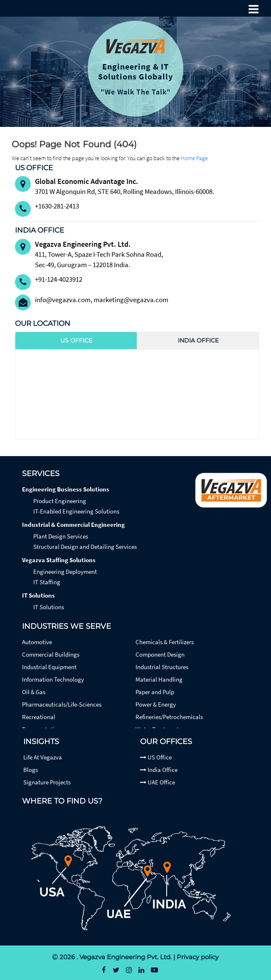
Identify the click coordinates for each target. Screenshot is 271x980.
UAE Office (158, 782)
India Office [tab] (198, 340)
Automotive (37, 642)
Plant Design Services (61, 536)
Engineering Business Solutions (66, 489)
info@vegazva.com (63, 300)
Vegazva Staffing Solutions (59, 560)
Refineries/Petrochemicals (169, 717)
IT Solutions (38, 595)
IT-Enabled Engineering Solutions (76, 511)
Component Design (160, 654)
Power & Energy (156, 704)
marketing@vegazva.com (131, 300)
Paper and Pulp (155, 692)
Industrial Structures (162, 667)
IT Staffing (47, 582)
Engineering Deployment (65, 572)
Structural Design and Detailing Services (85, 547)
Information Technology (53, 679)
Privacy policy (198, 957)
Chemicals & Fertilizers (165, 642)
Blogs (31, 770)
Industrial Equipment (49, 667)
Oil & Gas (34, 692)
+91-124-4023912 (59, 279)
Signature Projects (47, 782)
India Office (159, 770)
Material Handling (159, 679)
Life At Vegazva (43, 757)
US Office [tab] (76, 340)
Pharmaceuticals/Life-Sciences (62, 704)
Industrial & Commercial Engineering (73, 525)
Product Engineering (60, 501)
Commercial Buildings (51, 654)
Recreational (39, 717)
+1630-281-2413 (57, 206)
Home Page (194, 158)
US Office (156, 757)
